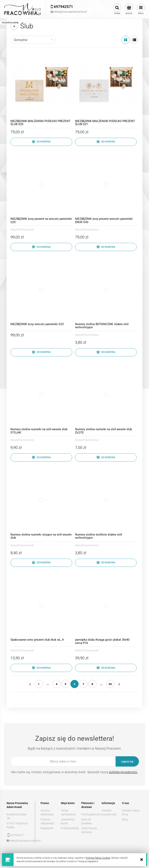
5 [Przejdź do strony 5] (66, 684)
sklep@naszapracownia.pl (19, 841)
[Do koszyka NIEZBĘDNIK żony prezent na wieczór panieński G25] (41, 247)
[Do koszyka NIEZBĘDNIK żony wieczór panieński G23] (41, 352)
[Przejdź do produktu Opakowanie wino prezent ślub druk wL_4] (41, 605)
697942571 (17, 835)
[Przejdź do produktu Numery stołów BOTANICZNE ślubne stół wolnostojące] (106, 290)
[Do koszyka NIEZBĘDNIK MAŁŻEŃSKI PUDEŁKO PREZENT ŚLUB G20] (41, 142)
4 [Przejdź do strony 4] (57, 684)
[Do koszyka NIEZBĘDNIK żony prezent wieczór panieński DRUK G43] (106, 247)
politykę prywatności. (123, 772)
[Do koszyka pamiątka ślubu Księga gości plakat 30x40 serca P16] (106, 668)
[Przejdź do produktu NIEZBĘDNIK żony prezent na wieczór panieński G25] (41, 185)
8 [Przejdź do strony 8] (92, 684)
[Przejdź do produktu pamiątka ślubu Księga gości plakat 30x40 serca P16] (106, 605)
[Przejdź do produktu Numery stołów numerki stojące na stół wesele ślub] (41, 500)
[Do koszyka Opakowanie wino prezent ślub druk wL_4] (41, 668)
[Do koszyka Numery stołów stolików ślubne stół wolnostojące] (106, 563)
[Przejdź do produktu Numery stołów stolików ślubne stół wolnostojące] (106, 500)
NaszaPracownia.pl (22, 229)
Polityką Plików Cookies (98, 858)
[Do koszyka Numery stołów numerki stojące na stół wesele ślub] (41, 563)
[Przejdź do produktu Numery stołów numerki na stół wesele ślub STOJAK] (41, 395)
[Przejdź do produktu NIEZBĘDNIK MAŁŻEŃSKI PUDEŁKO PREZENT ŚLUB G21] (106, 87)
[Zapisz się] (127, 761)
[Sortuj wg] (33, 40)
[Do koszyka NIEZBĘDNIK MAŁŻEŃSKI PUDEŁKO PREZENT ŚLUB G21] (106, 142)
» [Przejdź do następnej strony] (119, 684)
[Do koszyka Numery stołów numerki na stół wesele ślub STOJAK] (41, 457)
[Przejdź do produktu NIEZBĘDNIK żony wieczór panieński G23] (41, 290)
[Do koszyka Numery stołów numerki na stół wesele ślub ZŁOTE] (106, 457)
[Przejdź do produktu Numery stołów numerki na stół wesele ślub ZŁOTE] (106, 395)
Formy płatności (91, 814)
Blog (125, 819)
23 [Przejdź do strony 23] (110, 684)
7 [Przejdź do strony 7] (83, 684)
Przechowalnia (70, 828)
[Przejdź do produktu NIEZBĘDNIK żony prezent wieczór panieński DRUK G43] (106, 185)
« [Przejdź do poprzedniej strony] (30, 684)
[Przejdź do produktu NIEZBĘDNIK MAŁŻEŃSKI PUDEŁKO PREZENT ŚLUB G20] (41, 87)
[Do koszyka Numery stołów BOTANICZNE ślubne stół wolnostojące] (106, 352)
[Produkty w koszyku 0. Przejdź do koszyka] (129, 9)
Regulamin (47, 828)
